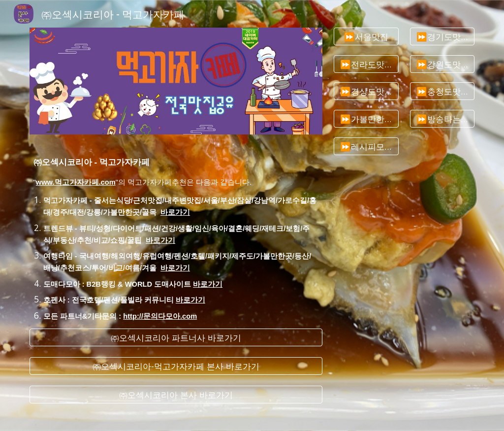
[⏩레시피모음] (366, 147)
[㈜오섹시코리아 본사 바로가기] (176, 395)
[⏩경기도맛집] (442, 37)
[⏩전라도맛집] (366, 64)
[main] (176, 231)
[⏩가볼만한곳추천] (366, 119)
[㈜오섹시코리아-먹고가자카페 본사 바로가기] (176, 366)
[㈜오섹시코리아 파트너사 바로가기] (176, 337)
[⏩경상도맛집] (366, 91)
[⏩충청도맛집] (442, 91)
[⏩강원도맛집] (442, 64)
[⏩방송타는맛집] (442, 119)
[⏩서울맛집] (366, 37)
